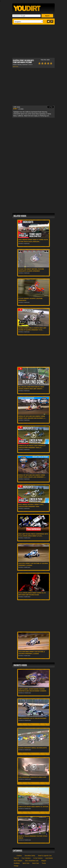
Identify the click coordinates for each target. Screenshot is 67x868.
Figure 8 (16, 858)
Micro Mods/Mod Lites (32, 861)
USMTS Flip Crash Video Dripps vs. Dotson (33, 807)
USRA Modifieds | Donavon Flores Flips (32, 777)
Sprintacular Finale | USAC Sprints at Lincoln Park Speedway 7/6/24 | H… (32, 447)
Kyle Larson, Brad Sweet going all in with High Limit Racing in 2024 (32, 594)
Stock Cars (36, 863)
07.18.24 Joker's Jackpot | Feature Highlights (30, 299)
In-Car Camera (38, 858)
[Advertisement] (33, 41)
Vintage (16, 866)
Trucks (44, 863)
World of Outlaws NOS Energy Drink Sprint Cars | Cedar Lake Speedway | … (32, 476)
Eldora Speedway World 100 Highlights (33, 748)
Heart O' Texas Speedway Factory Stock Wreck (33, 837)
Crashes (19, 856)
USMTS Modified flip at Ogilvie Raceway (32, 718)
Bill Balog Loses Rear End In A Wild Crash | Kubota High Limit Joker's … (31, 388)
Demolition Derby (30, 856)
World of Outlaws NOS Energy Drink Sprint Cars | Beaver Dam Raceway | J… (32, 417)
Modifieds (17, 863)
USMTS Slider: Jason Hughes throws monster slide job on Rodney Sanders (32, 690)
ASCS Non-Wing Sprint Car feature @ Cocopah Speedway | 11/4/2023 (32, 653)
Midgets (44, 861)
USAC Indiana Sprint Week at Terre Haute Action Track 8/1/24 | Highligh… (33, 241)
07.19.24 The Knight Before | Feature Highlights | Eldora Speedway (31, 270)
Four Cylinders (26, 858)
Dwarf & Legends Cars (45, 856)
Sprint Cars (15, 66)
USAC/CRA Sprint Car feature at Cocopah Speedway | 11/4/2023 (33, 564)
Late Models (49, 858)
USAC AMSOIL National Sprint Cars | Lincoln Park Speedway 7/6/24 (31, 505)
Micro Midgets (18, 861)
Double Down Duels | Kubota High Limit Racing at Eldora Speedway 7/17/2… (32, 329)
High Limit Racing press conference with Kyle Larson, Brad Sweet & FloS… (33, 535)
